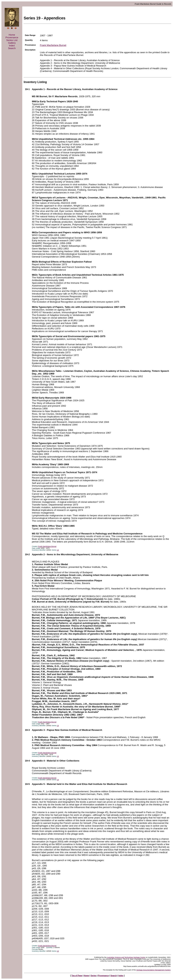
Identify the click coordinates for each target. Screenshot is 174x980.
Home (12, 35)
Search (12, 48)
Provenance (12, 37)
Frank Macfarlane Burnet (53, 45)
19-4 (27, 761)
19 (58, 550)
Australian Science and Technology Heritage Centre (126, 957)
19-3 (27, 730)
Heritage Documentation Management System (153, 970)
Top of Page (77, 976)
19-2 (27, 554)
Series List (12, 40)
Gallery (12, 43)
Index (12, 46)
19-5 (27, 784)
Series (94, 976)
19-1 (27, 89)
